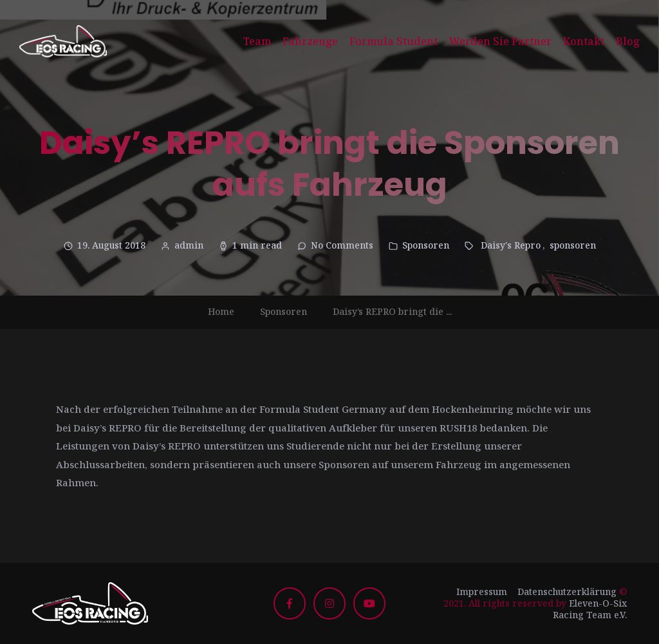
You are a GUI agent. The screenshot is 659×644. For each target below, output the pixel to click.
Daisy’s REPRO (107, 428)
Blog (628, 41)
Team (257, 41)
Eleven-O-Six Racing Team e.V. (590, 609)
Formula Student (394, 41)
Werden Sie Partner (500, 41)
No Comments (342, 245)
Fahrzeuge (310, 41)
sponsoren (573, 245)
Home (221, 311)
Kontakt (584, 41)
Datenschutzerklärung (567, 592)
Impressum (482, 592)
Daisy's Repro (511, 245)
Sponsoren (426, 245)
